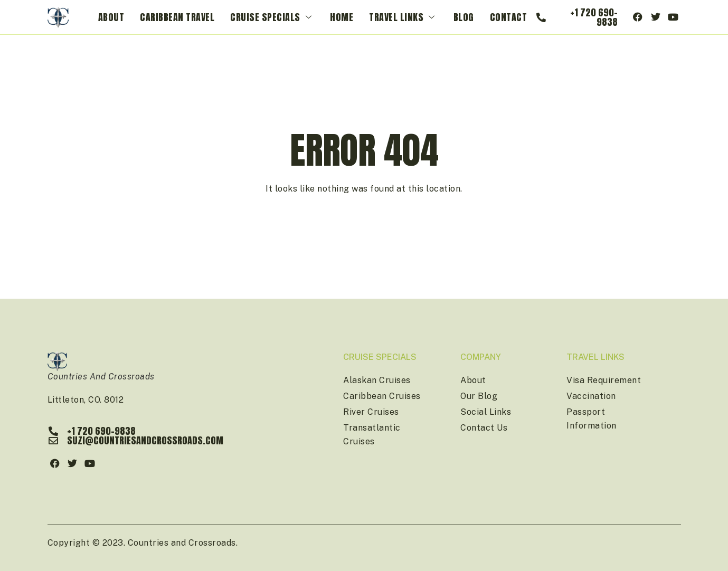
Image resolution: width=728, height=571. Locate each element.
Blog (464, 17)
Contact (509, 17)
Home (342, 17)
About (111, 17)
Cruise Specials (272, 17)
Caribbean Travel (177, 17)
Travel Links (403, 17)
